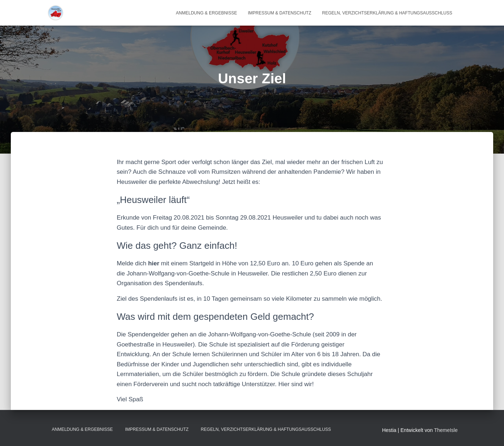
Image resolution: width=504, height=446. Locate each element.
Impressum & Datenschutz (280, 13)
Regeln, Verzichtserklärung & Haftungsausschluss (387, 13)
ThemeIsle (446, 430)
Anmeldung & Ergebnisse (207, 13)
